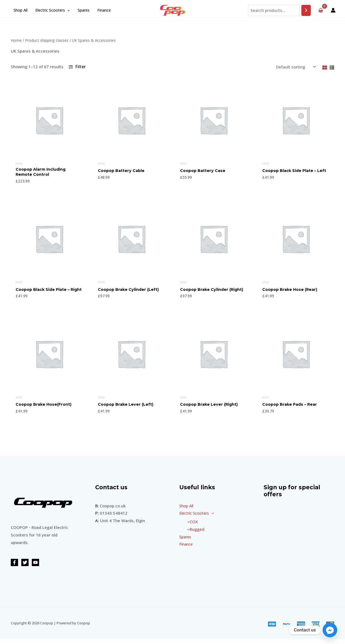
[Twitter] (25, 567)
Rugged (194, 534)
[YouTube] (35, 567)
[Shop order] (295, 67)
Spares (83, 10)
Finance (103, 10)
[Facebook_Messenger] (330, 630)
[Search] (306, 10)
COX (191, 526)
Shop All (20, 10)
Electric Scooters (52, 10)
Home (16, 40)
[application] (67, 10)
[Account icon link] (333, 10)
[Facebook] (14, 567)
